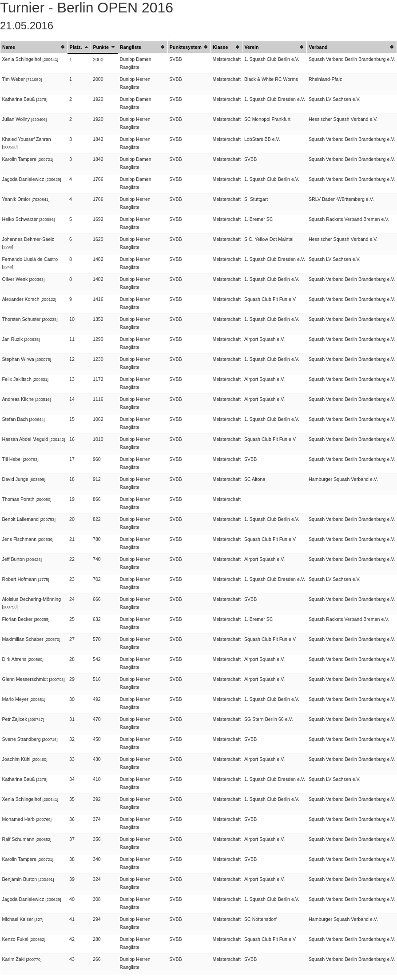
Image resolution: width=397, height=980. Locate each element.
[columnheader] (34, 47)
